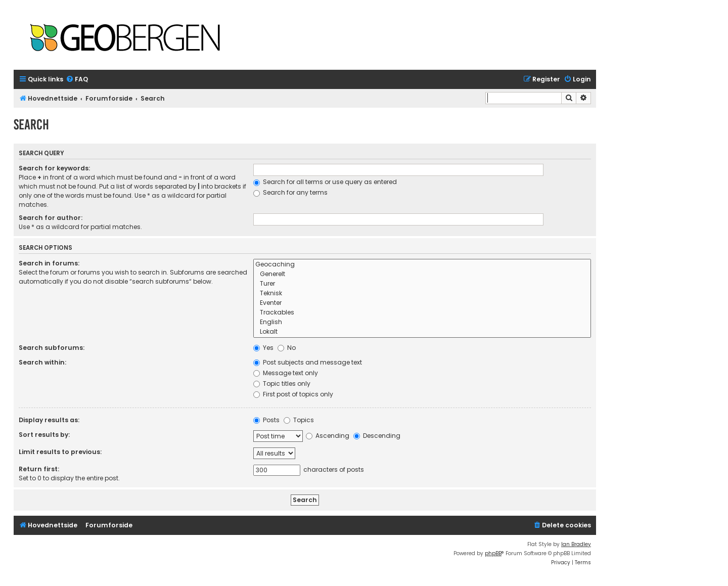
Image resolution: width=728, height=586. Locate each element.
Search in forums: (49, 263)
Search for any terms (290, 192)
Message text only (286, 373)
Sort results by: (44, 435)
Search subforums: (52, 348)
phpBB (493, 553)
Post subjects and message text (308, 362)
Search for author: (51, 218)
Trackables (422, 313)
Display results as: (49, 420)
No (287, 348)
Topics (299, 420)
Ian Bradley (576, 544)
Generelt (422, 274)
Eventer (422, 303)
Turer (422, 284)
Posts (266, 420)
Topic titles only (282, 384)
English (422, 322)
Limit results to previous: (60, 452)
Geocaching (422, 265)
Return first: (39, 469)
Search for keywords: (54, 168)
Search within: (42, 362)
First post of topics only (293, 394)
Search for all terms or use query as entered (325, 182)
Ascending (328, 436)
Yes (263, 348)
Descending (377, 436)
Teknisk (422, 294)
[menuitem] (77, 80)
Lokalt (422, 332)
